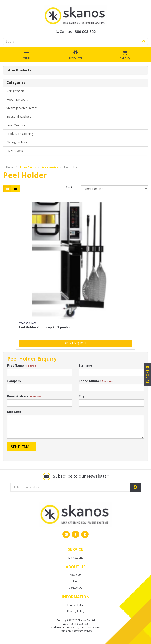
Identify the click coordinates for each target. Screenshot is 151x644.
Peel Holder (71, 167)
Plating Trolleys (17, 142)
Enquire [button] (148, 375)
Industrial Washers (19, 117)
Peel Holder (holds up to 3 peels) (44, 327)
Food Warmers (17, 125)
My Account (75, 558)
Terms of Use (75, 605)
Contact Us (75, 588)
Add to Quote (76, 343)
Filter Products (19, 70)
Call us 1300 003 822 (76, 32)
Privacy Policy (76, 611)
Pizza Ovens (15, 151)
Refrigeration (15, 91)
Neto (90, 631)
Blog (76, 581)
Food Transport (17, 99)
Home (10, 167)
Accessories (50, 167)
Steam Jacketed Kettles (22, 108)
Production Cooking (20, 134)
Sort (69, 187)
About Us (75, 575)
